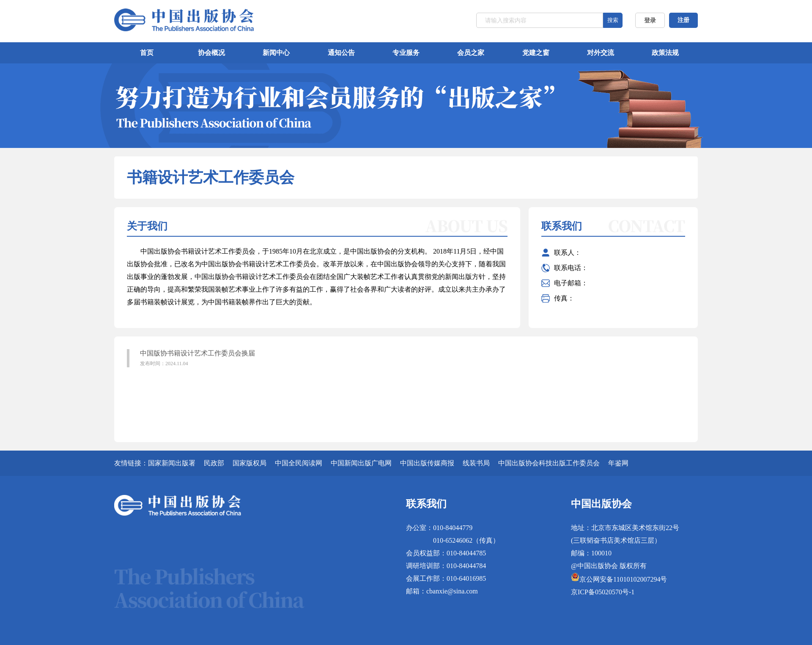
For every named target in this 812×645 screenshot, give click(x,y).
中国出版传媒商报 (427, 463)
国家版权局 (250, 463)
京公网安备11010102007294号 (623, 579)
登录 (650, 20)
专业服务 (406, 53)
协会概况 (211, 53)
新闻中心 (276, 53)
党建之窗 (536, 53)
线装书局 (476, 463)
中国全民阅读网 (299, 463)
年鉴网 (618, 463)
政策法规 (665, 53)
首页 (147, 53)
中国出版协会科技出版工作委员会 (549, 463)
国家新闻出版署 (172, 463)
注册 (683, 20)
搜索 (613, 20)
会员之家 (471, 53)
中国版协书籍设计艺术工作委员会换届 (269, 358)
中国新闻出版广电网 (361, 463)
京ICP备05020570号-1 (603, 592)
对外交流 (601, 53)
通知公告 (341, 53)
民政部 (214, 463)
